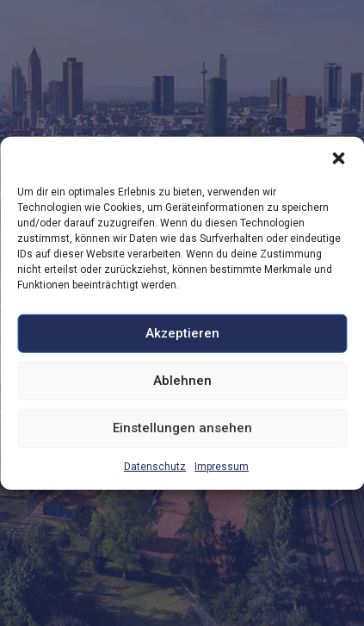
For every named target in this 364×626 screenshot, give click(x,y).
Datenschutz (155, 466)
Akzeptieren (182, 333)
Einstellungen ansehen (182, 428)
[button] (338, 158)
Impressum (222, 466)
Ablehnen (182, 381)
